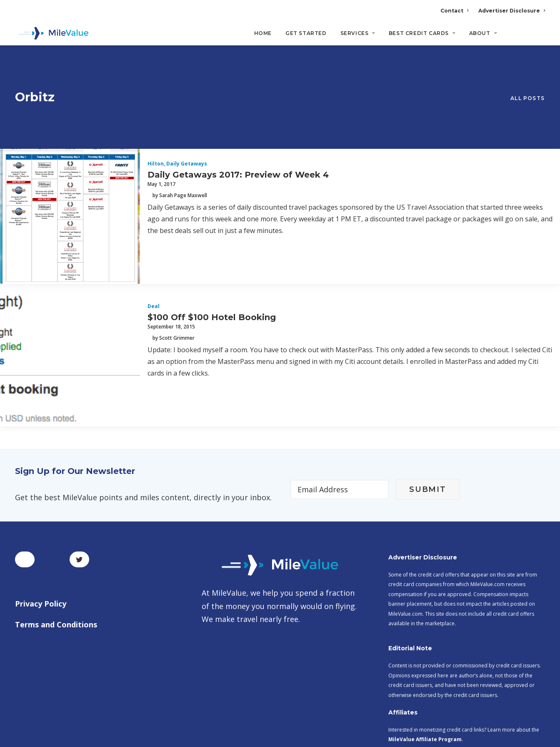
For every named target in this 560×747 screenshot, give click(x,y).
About (483, 34)
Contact (454, 11)
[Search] (539, 37)
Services (358, 34)
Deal (154, 248)
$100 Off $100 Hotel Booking (212, 259)
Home (263, 34)
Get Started (306, 34)
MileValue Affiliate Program (425, 681)
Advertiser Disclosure (512, 11)
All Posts (527, 69)
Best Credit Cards (422, 34)
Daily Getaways (187, 106)
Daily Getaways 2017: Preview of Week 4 (238, 116)
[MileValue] (52, 34)
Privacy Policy (41, 546)
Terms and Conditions (56, 566)
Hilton (156, 106)
